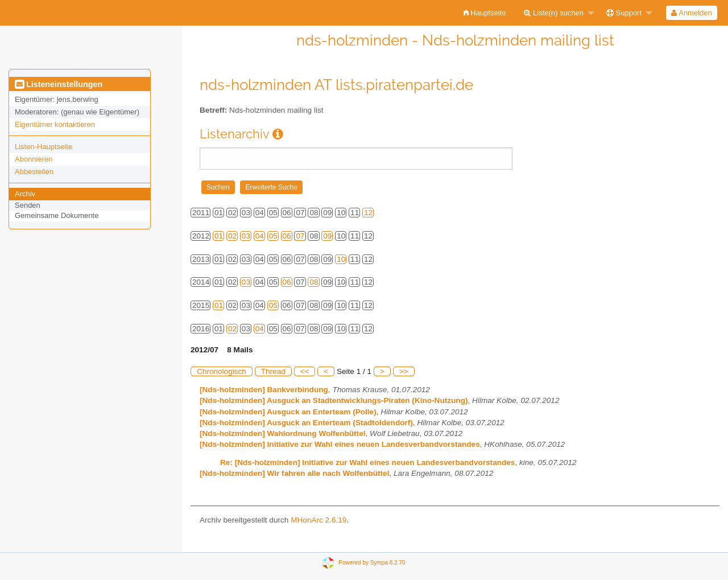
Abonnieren (34, 159)
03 (246, 236)
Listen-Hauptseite (44, 147)
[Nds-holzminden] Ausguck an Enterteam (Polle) (288, 412)
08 (314, 282)
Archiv (25, 194)
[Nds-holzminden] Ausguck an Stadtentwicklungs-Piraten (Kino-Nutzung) (334, 400)
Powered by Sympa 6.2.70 (372, 563)
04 (260, 236)
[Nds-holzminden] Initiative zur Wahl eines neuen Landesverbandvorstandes (340, 444)
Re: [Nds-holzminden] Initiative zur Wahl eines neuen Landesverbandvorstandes (367, 462)
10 (341, 259)
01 (219, 236)
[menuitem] (485, 13)
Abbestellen (34, 172)
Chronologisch (222, 371)
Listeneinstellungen (59, 84)
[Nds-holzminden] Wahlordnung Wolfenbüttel (282, 433)
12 (368, 213)
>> (404, 371)
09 (327, 236)
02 (232, 236)
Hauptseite (485, 13)
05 (273, 236)
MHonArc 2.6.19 (318, 520)
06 (287, 236)
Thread (273, 371)
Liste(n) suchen (554, 13)
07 (300, 236)
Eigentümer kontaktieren (55, 124)
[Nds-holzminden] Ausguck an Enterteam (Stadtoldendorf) (306, 423)
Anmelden (691, 13)
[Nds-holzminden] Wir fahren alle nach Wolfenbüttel (294, 473)
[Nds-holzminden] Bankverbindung (264, 390)
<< (305, 371)
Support (624, 13)
